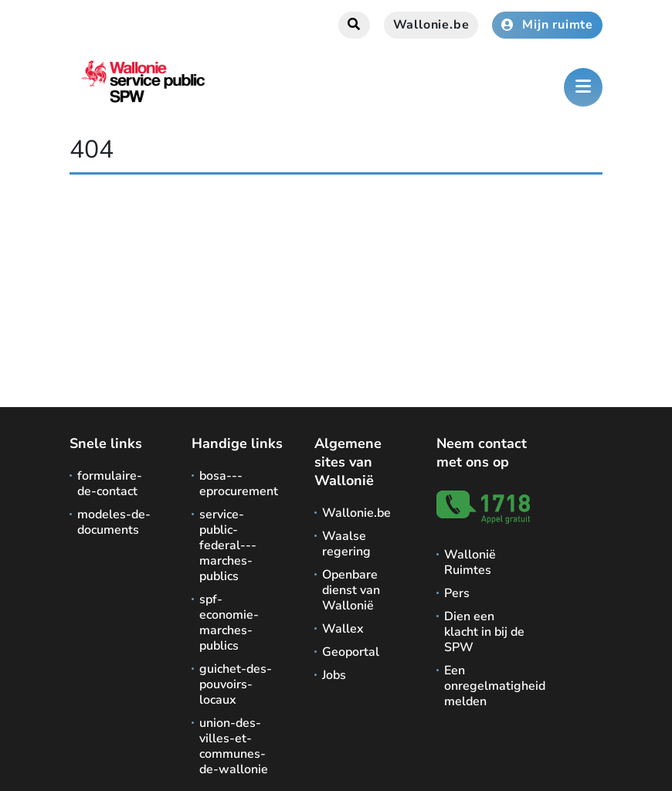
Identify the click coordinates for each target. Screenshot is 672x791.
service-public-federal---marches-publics (228, 545)
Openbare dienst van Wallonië (351, 590)
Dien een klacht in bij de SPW (484, 632)
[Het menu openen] (583, 87)
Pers (457, 593)
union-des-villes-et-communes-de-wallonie (234, 746)
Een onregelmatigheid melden (485, 686)
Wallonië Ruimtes (470, 562)
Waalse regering (346, 544)
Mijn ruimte (547, 25)
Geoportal (351, 652)
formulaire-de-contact (110, 484)
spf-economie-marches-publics (229, 623)
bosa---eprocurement (239, 484)
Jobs (334, 675)
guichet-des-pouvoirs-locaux (236, 684)
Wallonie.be (431, 25)
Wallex (343, 629)
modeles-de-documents (114, 522)
